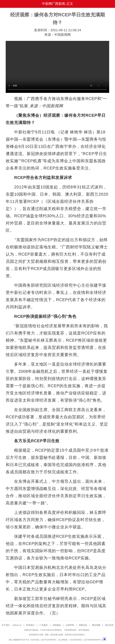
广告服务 (44, 625)
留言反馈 (109, 625)
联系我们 (30, 625)
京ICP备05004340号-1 (93, 640)
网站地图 (96, 625)
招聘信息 (83, 625)
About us (17, 625)
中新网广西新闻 (53, 4)
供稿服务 (57, 625)
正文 (70, 4)
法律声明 (70, 625)
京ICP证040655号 (49, 640)
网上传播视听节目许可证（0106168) (24, 640)
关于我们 (6, 625)
